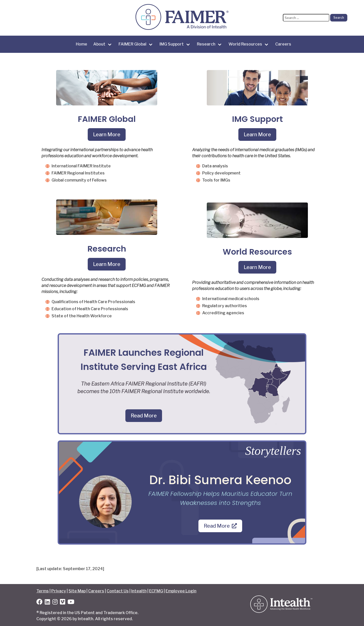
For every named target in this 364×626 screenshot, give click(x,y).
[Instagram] (55, 603)
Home (82, 44)
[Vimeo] (63, 603)
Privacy (59, 591)
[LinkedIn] (47, 603)
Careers (283, 44)
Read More (144, 416)
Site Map (77, 591)
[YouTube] (71, 603)
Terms (43, 591)
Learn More (107, 135)
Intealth (139, 591)
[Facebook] (39, 603)
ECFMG (156, 591)
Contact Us (118, 591)
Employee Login (181, 591)
